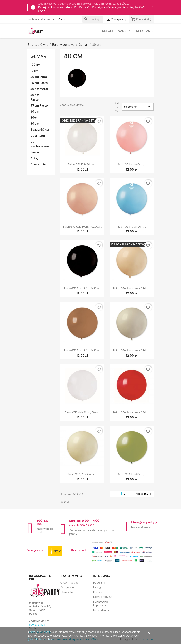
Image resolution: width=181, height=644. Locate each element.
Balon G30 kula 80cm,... (82, 164)
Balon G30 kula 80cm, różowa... (82, 227)
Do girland (38, 136)
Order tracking (69, 583)
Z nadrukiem (39, 164)
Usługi (108, 31)
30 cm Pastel (35, 97)
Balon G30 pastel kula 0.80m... (82, 288)
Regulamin (145, 31)
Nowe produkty (103, 597)
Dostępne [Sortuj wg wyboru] (138, 107)
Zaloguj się (67, 587)
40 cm (35, 111)
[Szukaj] (93, 19)
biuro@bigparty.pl (144, 522)
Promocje (99, 592)
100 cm (35, 65)
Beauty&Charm (41, 130)
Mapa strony (101, 610)
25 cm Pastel (39, 83)
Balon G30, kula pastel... (82, 474)
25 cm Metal (39, 77)
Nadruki (125, 31)
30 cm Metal (39, 89)
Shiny (34, 158)
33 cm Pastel (39, 105)
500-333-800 (61, 19)
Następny (144, 494)
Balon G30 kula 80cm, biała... (82, 412)
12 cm (34, 71)
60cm (34, 118)
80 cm (35, 124)
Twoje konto (71, 576)
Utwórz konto (69, 592)
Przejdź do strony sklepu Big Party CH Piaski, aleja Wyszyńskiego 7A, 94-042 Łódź (92, 9)
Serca (35, 152)
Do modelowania (40, 144)
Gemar (38, 56)
